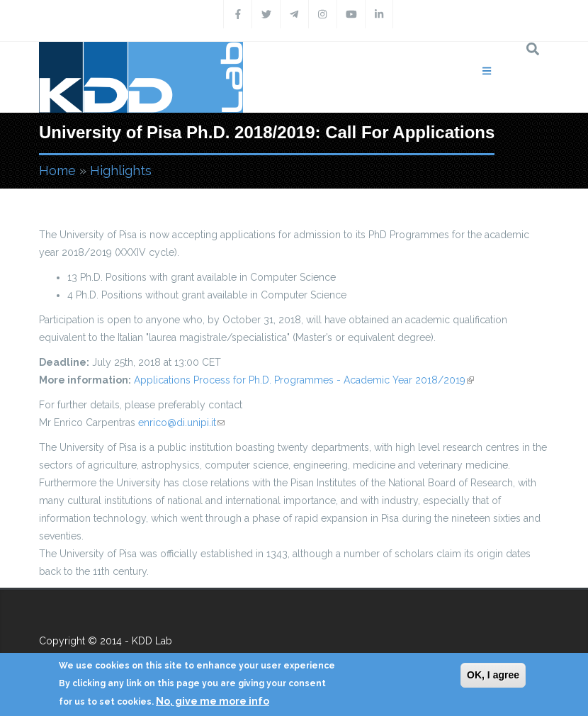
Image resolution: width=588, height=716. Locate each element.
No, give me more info (213, 701)
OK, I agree (493, 675)
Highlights (121, 170)
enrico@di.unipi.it (181, 423)
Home (57, 170)
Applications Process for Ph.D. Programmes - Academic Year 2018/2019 (304, 380)
